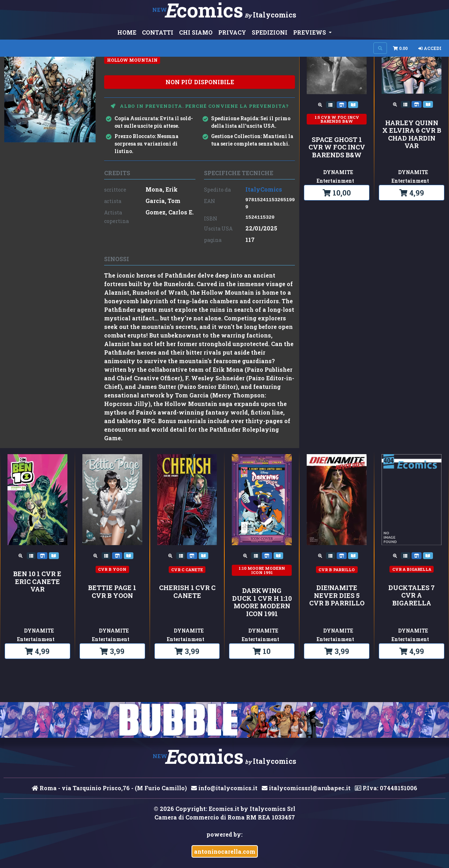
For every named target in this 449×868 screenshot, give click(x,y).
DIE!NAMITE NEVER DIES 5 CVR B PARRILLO (337, 596)
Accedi (430, 48)
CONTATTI (158, 32)
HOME (127, 32)
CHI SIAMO (196, 32)
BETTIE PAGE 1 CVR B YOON (112, 592)
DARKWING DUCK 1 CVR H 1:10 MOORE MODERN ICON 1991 (262, 602)
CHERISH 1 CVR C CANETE (187, 592)
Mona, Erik (162, 189)
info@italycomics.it (224, 788)
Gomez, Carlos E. (170, 212)
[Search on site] (380, 48)
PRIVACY (232, 32)
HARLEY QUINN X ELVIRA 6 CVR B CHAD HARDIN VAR (412, 134)
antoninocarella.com (225, 851)
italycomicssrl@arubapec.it (306, 788)
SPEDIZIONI (270, 32)
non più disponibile (200, 82)
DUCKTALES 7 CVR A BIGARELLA (412, 596)
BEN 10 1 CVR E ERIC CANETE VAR (37, 582)
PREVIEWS (310, 32)
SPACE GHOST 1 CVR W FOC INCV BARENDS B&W (337, 148)
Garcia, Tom (163, 201)
